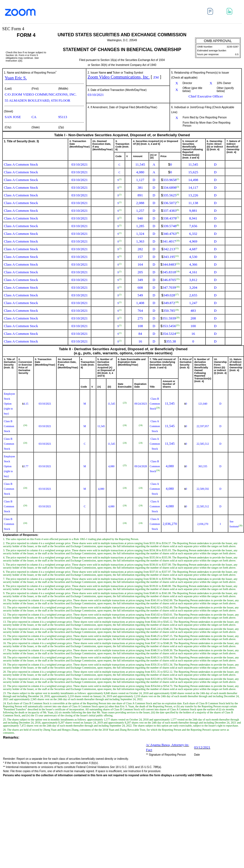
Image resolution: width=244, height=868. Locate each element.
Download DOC (212, 12)
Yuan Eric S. (16, 78)
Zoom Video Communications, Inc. (119, 77)
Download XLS (231, 12)
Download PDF (221, 13)
